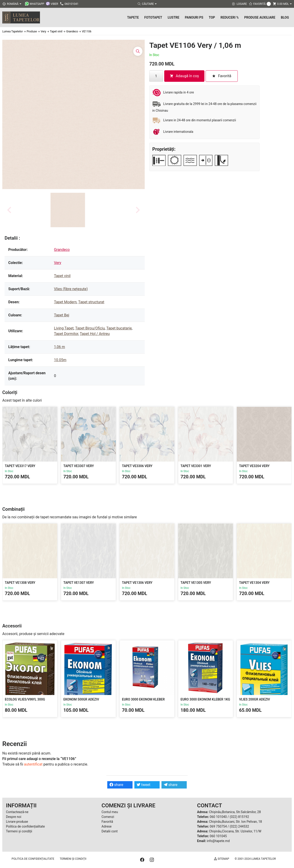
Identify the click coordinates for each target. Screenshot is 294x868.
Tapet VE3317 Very (20, 466)
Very (58, 263)
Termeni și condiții (19, 831)
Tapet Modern (65, 302)
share (116, 785)
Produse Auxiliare (260, 17)
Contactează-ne (17, 812)
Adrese (107, 826)
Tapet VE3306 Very (137, 466)
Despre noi (14, 817)
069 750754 (218, 826)
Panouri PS (194, 17)
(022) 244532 (239, 826)
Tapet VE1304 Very (254, 583)
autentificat (33, 764)
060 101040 (218, 817)
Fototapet (153, 17)
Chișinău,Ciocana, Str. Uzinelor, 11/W (235, 831)
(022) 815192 (239, 817)
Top (212, 17)
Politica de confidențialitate (25, 826)
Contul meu (110, 812)
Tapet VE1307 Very (79, 583)
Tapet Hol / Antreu (95, 334)
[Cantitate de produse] (156, 76)
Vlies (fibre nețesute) (71, 289)
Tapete (133, 17)
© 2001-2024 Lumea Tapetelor (255, 859)
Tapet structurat (91, 302)
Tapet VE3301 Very (196, 466)
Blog (285, 17)
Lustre (174, 17)
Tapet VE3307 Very (79, 466)
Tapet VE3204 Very (254, 466)
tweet (143, 785)
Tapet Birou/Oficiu (90, 328)
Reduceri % (230, 17)
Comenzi (108, 817)
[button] (68, 210)
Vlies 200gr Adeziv (254, 699)
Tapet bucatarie (119, 328)
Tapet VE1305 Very (196, 583)
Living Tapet (64, 328)
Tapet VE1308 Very (20, 583)
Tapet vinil (62, 276)
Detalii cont (110, 831)
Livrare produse (17, 822)
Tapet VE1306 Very (137, 583)
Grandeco (62, 250)
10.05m (60, 360)
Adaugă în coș (184, 76)
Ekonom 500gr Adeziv (81, 699)
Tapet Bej (62, 315)
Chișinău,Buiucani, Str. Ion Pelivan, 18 (235, 822)
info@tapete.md (218, 841)
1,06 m (59, 347)
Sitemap (222, 859)
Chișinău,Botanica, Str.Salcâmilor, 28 (235, 812)
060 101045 (218, 836)
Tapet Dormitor (66, 334)
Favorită (107, 822)
